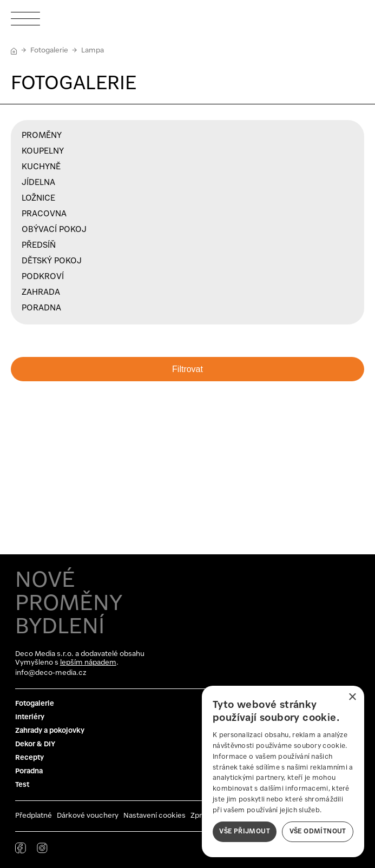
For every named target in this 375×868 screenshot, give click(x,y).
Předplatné (34, 816)
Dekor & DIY (35, 744)
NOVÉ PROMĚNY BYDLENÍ (69, 604)
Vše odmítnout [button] (318, 831)
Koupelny (43, 151)
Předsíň (39, 246)
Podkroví (43, 277)
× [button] (352, 697)
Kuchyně (41, 167)
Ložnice (38, 198)
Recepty (29, 758)
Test (22, 785)
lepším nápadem (88, 663)
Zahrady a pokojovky (50, 731)
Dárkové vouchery (88, 816)
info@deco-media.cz (51, 673)
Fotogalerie (49, 51)
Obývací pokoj (54, 230)
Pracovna (44, 214)
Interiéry (30, 717)
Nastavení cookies (154, 816)
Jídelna (38, 183)
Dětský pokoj (52, 261)
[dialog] (283, 771)
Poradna (41, 308)
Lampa (93, 51)
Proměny (42, 136)
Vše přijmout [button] (245, 831)
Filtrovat (187, 369)
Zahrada (41, 293)
